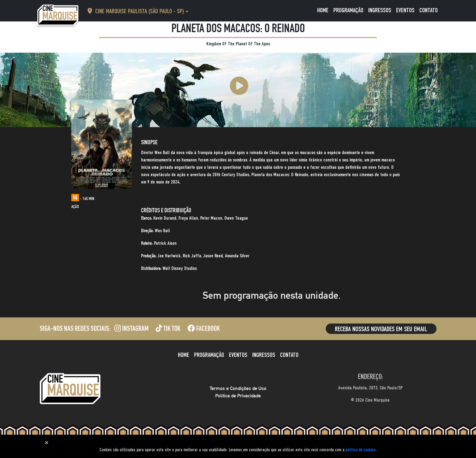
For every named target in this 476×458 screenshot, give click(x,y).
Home (323, 11)
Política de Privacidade (238, 396)
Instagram (131, 329)
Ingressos (380, 11)
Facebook (204, 329)
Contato (429, 11)
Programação (348, 11)
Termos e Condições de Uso (238, 388)
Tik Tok (168, 329)
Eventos (405, 11)
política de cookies (361, 450)
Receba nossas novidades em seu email (381, 329)
